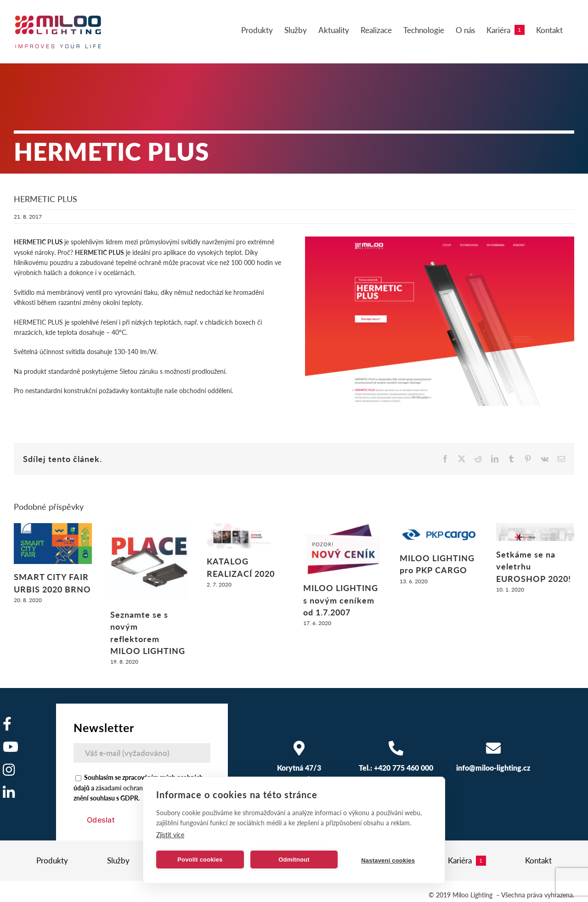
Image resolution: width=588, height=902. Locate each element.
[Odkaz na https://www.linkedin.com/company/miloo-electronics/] (9, 793)
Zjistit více (170, 834)
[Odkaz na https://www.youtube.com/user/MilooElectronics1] (11, 747)
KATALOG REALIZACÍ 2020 (241, 567)
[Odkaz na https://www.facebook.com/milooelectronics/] (7, 724)
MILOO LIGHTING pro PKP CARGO (437, 564)
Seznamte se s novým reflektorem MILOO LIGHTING (148, 632)
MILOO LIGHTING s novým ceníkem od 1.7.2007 (341, 600)
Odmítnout (294, 860)
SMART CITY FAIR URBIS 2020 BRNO (52, 583)
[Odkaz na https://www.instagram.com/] (9, 770)
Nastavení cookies (388, 860)
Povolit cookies (200, 860)
